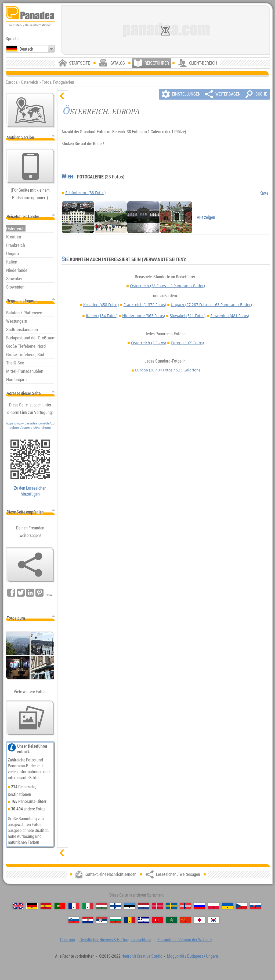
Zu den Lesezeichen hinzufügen (30, 491)
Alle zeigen (206, 217)
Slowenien (230, 316)
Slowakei (188, 316)
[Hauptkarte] (31, 110)
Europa (187, 343)
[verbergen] (63, 96)
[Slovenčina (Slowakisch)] (255, 906)
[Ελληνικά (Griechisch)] (144, 920)
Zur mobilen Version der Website (184, 940)
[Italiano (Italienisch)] (88, 906)
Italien (102, 316)
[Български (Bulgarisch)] (116, 920)
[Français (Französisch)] (74, 906)
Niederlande (144, 316)
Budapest (195, 956)
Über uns (68, 940)
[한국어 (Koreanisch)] (214, 920)
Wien (67, 177)
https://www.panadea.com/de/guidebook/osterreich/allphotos (30, 425)
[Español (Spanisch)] (46, 906)
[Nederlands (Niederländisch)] (144, 906)
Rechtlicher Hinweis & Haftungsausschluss (115, 940)
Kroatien (101, 305)
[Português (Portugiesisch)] (60, 906)
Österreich (30, 82)
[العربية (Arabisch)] (172, 920)
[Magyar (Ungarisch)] (102, 906)
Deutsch (26, 49)
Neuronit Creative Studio (142, 956)
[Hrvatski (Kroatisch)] (88, 920)
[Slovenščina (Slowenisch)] (74, 920)
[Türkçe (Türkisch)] (158, 920)
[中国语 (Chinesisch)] (186, 920)
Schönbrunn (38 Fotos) (85, 193)
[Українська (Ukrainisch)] (227, 906)
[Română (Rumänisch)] (130, 920)
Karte (264, 193)
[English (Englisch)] (18, 906)
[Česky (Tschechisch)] (241, 906)
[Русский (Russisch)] (200, 906)
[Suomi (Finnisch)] (116, 906)
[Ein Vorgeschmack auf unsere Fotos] (30, 718)
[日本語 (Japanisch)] (200, 920)
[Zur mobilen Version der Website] (31, 166)
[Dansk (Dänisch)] (158, 906)
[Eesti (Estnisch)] (130, 906)
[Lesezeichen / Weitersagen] (30, 565)
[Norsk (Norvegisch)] (186, 906)
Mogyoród (176, 956)
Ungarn (211, 305)
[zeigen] (63, 853)
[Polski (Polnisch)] (214, 906)
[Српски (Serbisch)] (102, 920)
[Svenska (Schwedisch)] (172, 906)
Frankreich (145, 305)
